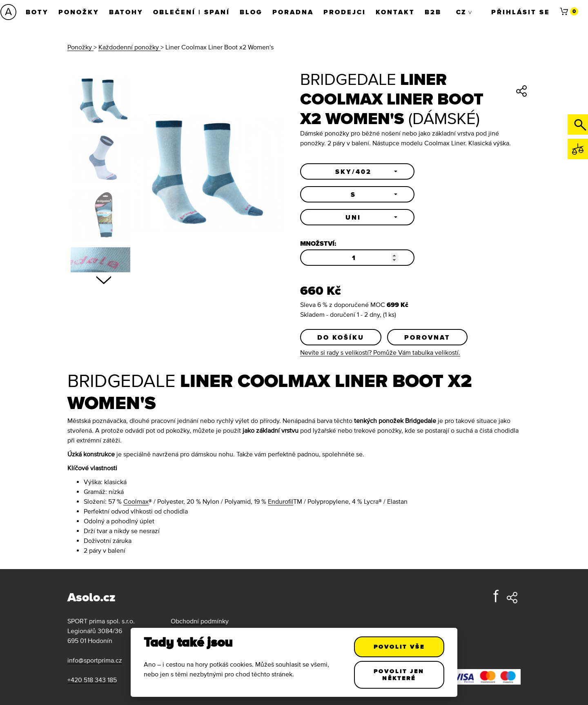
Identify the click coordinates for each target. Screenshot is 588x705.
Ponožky (79, 12)
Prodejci (345, 12)
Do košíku (341, 337)
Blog (251, 12)
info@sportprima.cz (95, 660)
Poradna (293, 12)
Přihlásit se (521, 12)
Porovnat (427, 337)
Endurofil (281, 501)
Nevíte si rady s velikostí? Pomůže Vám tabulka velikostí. (380, 352)
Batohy (126, 12)
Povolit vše (399, 647)
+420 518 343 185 (92, 680)
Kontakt (395, 12)
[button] (357, 171)
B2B (433, 12)
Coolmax (136, 501)
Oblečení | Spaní (192, 12)
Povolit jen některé (399, 675)
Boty (37, 12)
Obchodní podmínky (200, 621)
